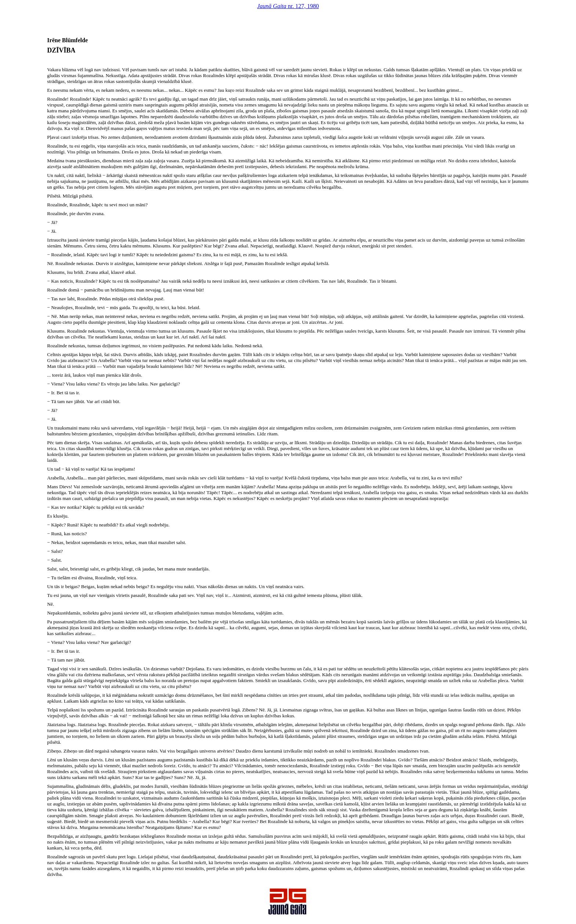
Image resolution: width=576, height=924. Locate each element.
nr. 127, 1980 (288, 6)
